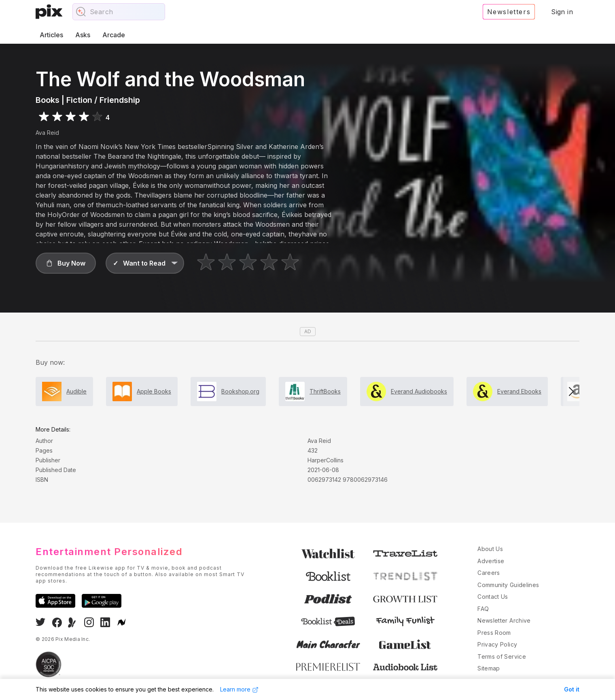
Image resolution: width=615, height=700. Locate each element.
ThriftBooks (325, 391)
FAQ (483, 609)
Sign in (562, 12)
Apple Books (154, 391)
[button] (66, 263)
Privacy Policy (497, 644)
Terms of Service (502, 656)
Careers (489, 573)
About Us (490, 549)
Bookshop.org (240, 391)
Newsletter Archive (504, 620)
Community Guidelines (508, 585)
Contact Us (493, 597)
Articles (51, 35)
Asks (83, 35)
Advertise (491, 561)
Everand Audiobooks (419, 391)
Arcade (114, 35)
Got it (572, 689)
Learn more (239, 689)
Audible (76, 391)
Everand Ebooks (519, 391)
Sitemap (489, 668)
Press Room (494, 633)
